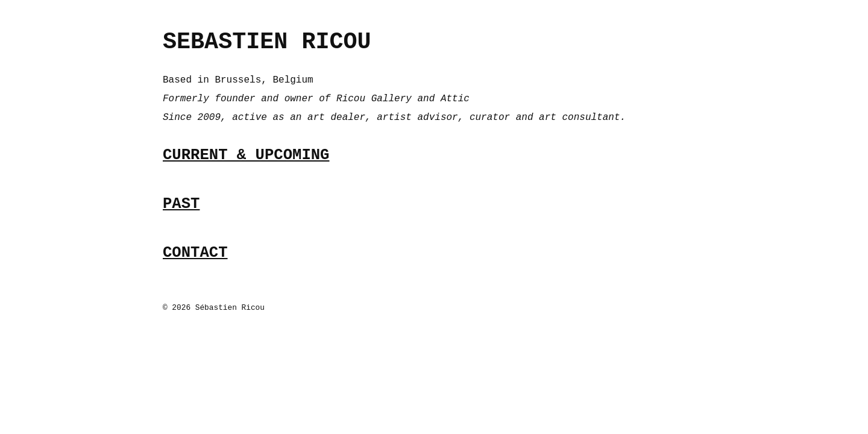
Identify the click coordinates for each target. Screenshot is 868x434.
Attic (455, 99)
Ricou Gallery (374, 99)
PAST (181, 204)
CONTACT (195, 253)
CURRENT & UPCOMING (246, 155)
